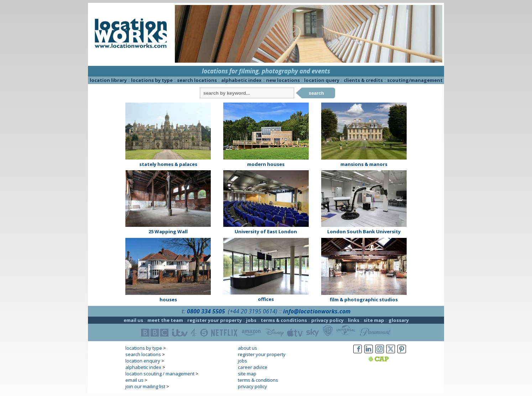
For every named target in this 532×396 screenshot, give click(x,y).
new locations (283, 80)
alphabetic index (241, 80)
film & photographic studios (364, 299)
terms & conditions (284, 320)
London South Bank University (364, 231)
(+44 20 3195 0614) (253, 311)
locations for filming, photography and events (266, 71)
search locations (197, 80)
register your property (215, 320)
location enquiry (143, 361)
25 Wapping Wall (168, 231)
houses (168, 299)
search (316, 93)
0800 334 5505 (206, 311)
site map (374, 320)
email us (133, 320)
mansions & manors (364, 164)
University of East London (266, 231)
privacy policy (327, 320)
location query (322, 80)
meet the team (165, 320)
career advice (253, 367)
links (354, 320)
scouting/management (415, 80)
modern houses (266, 164)
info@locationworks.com (317, 311)
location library (108, 80)
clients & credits (363, 80)
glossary (399, 320)
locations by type (152, 80)
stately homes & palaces (168, 164)
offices (266, 299)
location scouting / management (160, 374)
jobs (251, 320)
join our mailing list (145, 386)
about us (247, 348)
